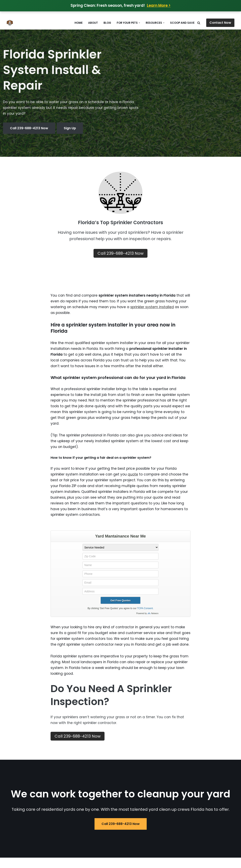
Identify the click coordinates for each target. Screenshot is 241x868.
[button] (139, 23)
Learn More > (159, 5)
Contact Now (220, 23)
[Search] (199, 23)
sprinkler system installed (152, 307)
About (93, 23)
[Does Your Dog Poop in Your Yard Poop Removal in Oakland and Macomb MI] (11, 23)
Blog (107, 23)
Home (79, 23)
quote (133, 474)
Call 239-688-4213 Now (29, 128)
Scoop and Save (182, 23)
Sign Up (70, 128)
